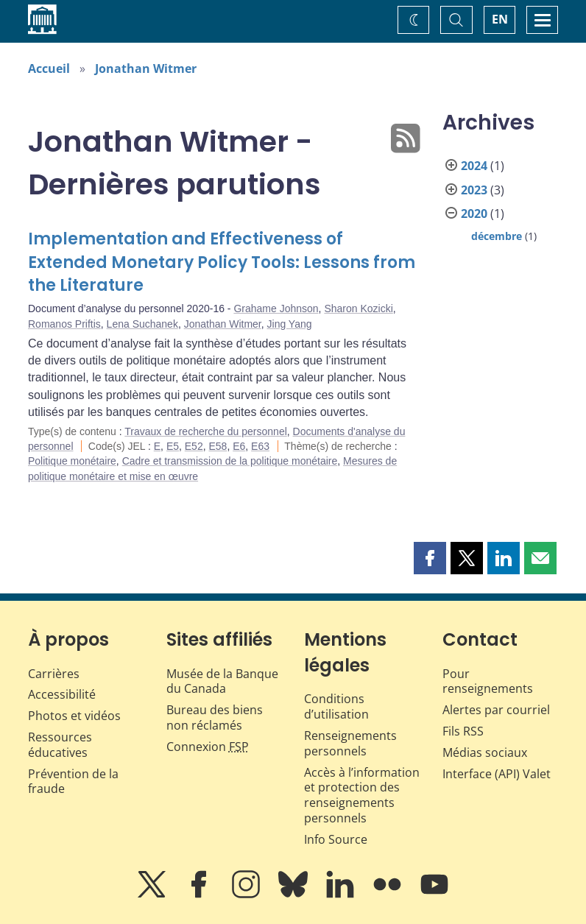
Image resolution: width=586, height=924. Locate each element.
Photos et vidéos (74, 716)
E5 (173, 446)
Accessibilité (62, 694)
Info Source (336, 839)
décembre (497, 236)
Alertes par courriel (496, 710)
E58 (218, 446)
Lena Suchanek (142, 324)
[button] (430, 558)
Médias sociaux (485, 752)
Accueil (49, 68)
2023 (474, 190)
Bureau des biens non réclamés (215, 717)
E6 (239, 446)
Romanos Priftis (64, 324)
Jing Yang (290, 324)
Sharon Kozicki (358, 308)
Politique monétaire (72, 461)
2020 (474, 214)
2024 (474, 166)
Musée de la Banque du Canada (222, 681)
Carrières (54, 674)
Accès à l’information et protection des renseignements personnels (362, 795)
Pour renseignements (488, 681)
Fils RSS (463, 731)
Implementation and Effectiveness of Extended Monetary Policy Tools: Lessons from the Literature (222, 262)
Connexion (208, 747)
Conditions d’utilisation (336, 706)
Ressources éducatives (60, 745)
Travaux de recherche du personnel (206, 431)
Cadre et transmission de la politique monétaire (230, 461)
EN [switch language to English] (500, 19)
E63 (260, 446)
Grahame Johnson (276, 308)
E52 (194, 446)
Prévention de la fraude (73, 782)
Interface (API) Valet (497, 774)
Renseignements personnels (350, 743)
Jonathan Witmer (146, 68)
